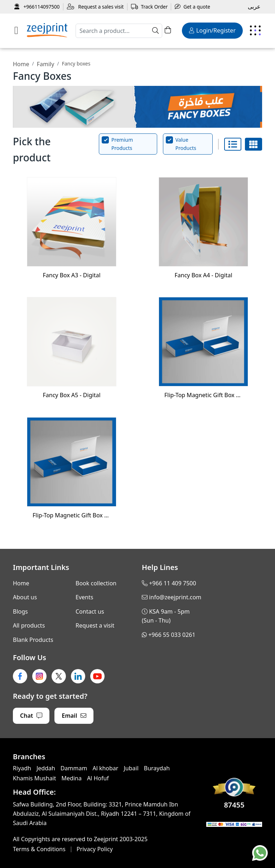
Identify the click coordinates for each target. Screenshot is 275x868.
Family (46, 64)
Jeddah (46, 768)
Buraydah (157, 768)
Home (21, 64)
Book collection (96, 583)
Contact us (90, 611)
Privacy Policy (95, 849)
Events (84, 597)
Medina (72, 778)
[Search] (119, 31)
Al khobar (105, 768)
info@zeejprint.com (175, 597)
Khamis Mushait (35, 778)
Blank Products (33, 640)
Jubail (131, 768)
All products (29, 625)
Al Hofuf (98, 778)
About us (25, 597)
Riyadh (22, 768)
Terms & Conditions (39, 849)
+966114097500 (37, 7)
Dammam (74, 768)
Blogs (20, 611)
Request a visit (95, 625)
